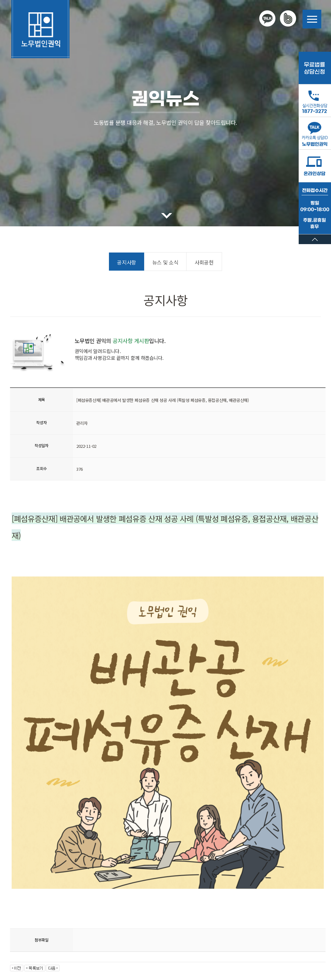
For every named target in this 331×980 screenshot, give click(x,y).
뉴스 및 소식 (165, 262)
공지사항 (126, 262)
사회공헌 (204, 262)
